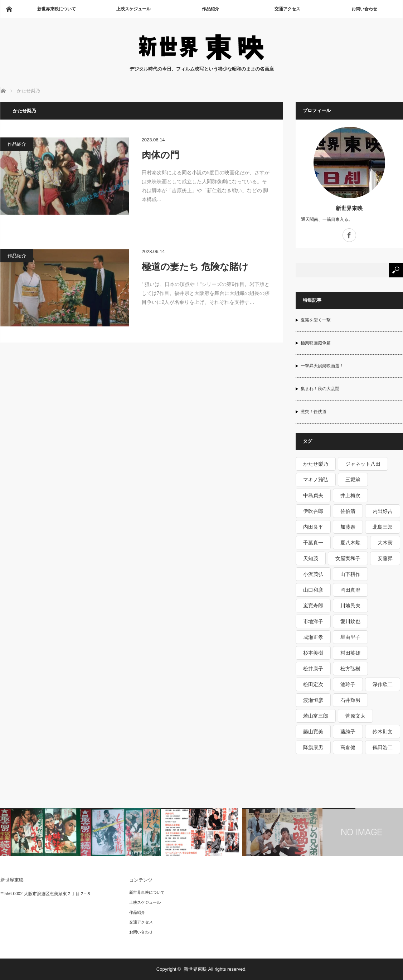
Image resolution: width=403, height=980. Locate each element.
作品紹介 (210, 9)
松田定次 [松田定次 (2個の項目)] (313, 684)
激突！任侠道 (314, 412)
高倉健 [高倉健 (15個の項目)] (348, 747)
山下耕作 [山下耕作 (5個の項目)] (350, 574)
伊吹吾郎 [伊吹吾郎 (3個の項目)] (313, 511)
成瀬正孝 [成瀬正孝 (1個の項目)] (313, 637)
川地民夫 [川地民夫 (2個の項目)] (350, 606)
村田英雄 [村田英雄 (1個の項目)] (350, 653)
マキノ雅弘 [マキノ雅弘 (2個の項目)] (316, 480)
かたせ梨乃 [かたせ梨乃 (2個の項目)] (316, 464)
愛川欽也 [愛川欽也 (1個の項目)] (350, 621)
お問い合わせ (364, 9)
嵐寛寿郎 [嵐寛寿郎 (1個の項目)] (313, 606)
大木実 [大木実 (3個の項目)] (385, 543)
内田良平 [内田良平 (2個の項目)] (313, 527)
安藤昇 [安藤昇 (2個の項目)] (385, 558)
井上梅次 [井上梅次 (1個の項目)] (350, 495)
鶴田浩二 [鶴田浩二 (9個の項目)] (383, 747)
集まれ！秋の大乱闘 (320, 389)
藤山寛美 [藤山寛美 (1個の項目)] (313, 732)
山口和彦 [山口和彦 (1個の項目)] (313, 590)
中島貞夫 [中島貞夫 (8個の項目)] (313, 495)
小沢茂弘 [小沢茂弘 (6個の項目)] (313, 574)
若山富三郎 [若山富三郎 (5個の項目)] (316, 716)
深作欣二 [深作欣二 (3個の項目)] (383, 684)
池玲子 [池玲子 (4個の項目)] (348, 684)
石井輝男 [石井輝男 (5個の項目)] (350, 700)
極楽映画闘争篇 (316, 343)
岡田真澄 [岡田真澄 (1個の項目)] (350, 590)
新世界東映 (349, 208)
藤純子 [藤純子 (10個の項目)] (348, 732)
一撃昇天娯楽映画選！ (322, 366)
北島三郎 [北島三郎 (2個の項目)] (383, 527)
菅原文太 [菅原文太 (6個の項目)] (355, 716)
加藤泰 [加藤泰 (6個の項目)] (348, 527)
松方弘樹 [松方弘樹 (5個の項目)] (350, 669)
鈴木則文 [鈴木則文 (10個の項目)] (383, 732)
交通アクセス (287, 9)
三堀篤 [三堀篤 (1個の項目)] (353, 480)
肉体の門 (161, 155)
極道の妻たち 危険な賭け (195, 267)
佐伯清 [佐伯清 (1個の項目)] (348, 511)
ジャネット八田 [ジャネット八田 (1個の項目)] (363, 464)
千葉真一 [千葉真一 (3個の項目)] (313, 543)
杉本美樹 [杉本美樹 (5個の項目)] (313, 653)
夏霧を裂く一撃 (316, 320)
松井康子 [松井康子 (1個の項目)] (313, 669)
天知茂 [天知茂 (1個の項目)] (311, 558)
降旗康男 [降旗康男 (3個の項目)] (313, 747)
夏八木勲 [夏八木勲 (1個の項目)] (350, 543)
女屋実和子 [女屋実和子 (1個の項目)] (348, 558)
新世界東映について (57, 9)
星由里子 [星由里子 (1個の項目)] (350, 637)
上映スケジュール (133, 9)
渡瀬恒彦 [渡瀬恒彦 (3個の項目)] (313, 700)
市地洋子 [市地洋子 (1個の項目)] (313, 621)
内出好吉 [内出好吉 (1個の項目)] (383, 511)
